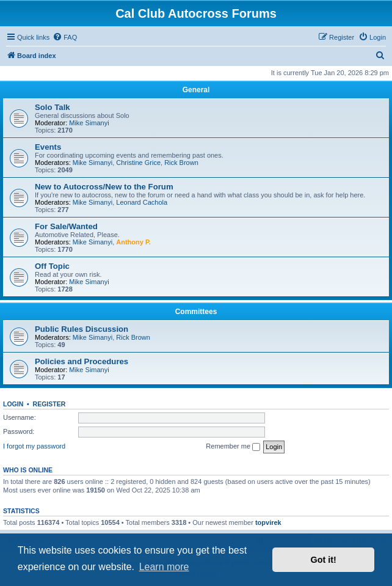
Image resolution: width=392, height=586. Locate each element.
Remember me (233, 447)
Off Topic (52, 266)
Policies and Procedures (82, 361)
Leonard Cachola (142, 202)
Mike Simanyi (89, 123)
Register (49, 404)
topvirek (268, 522)
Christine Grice (138, 163)
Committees (196, 312)
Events (48, 147)
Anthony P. (133, 242)
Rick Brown (181, 163)
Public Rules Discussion (82, 329)
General (196, 90)
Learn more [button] (164, 567)
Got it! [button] (324, 560)
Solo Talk (53, 107)
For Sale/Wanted (66, 226)
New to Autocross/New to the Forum (104, 187)
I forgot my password (34, 446)
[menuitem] (65, 37)
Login (13, 404)
